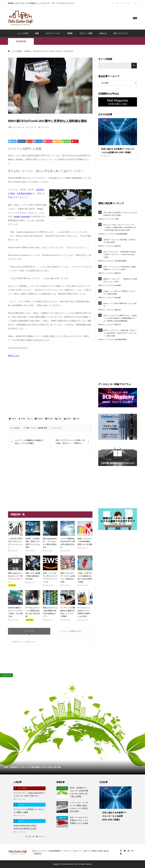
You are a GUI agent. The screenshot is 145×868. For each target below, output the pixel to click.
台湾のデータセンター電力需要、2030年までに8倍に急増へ (120, 241)
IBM (27, 428)
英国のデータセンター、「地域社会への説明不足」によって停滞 (120, 280)
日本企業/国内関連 (121, 234)
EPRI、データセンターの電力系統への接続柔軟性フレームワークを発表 (120, 268)
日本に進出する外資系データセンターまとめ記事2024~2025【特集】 (120, 214)
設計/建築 (118, 285)
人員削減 (40, 428)
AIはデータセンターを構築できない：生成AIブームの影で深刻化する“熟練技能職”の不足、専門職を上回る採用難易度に (120, 318)
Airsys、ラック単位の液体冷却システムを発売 (120, 305)
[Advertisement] (83, 18)
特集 (37, 33)
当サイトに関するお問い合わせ (96, 851)
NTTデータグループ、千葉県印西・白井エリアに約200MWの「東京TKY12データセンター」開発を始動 (120, 333)
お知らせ (103, 33)
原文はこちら (14, 356)
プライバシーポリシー (72, 851)
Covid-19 (21, 41)
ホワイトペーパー (53, 33)
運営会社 (38, 854)
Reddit (17, 217)
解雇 (45, 428)
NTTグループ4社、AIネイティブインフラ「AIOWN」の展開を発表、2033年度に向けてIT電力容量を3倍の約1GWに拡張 (120, 227)
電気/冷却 (118, 246)
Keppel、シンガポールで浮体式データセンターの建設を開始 (119, 293)
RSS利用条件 (55, 851)
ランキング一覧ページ (34, 836)
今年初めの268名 (24, 193)
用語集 (70, 33)
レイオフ (33, 428)
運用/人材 (118, 325)
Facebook (26, 217)
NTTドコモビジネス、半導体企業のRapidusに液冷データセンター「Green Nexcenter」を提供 (120, 254)
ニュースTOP (23, 33)
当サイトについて (120, 33)
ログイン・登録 (86, 33)
